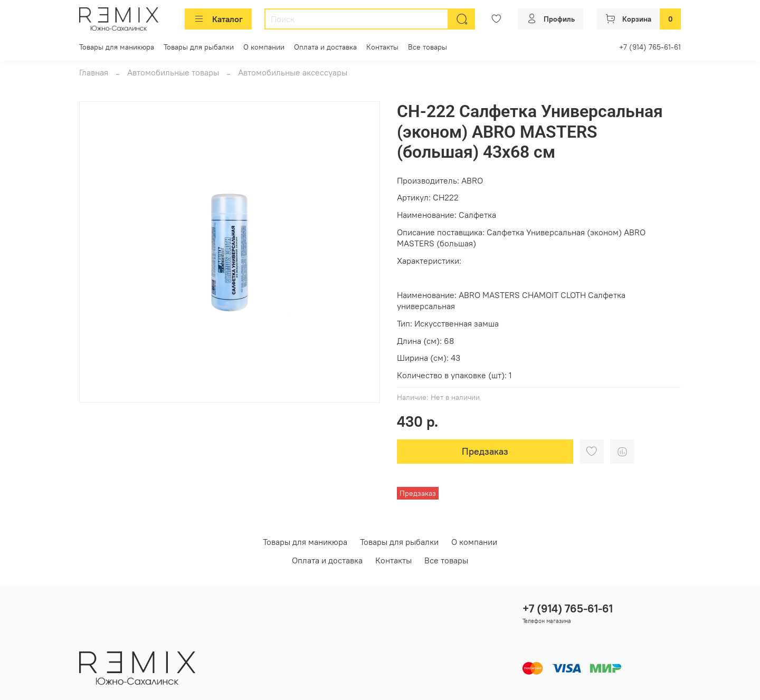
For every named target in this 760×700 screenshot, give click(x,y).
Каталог (218, 19)
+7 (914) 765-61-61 (650, 47)
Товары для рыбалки (199, 47)
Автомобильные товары (173, 72)
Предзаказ (485, 451)
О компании (264, 47)
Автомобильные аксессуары (293, 72)
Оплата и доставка (325, 47)
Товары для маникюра (117, 47)
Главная (94, 72)
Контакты (382, 47)
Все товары (427, 47)
